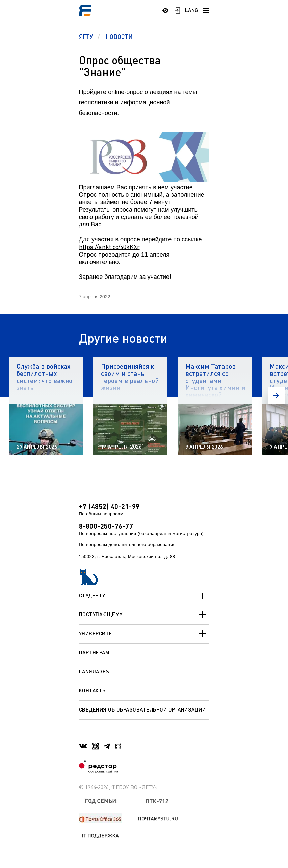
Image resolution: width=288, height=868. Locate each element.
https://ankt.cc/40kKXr (109, 247)
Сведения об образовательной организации (142, 709)
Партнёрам (94, 652)
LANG (192, 10)
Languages (94, 671)
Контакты (93, 690)
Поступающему (144, 615)
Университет (144, 634)
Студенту (144, 596)
